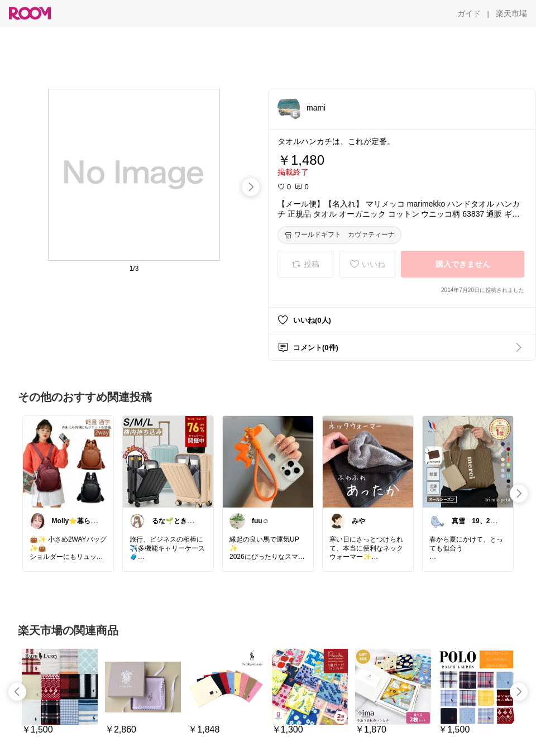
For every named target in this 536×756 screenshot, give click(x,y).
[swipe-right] (251, 187)
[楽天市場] (511, 13)
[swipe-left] (17, 692)
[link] (68, 461)
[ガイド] (469, 13)
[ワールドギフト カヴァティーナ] (339, 235)
